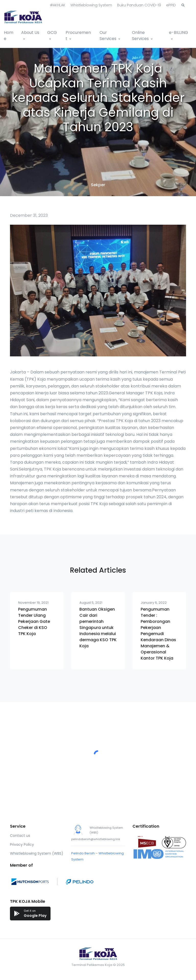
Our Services (108, 36)
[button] (183, 5)
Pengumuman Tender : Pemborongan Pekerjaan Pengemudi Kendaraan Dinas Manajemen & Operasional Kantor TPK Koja (158, 634)
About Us (30, 32)
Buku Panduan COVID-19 (139, 5)
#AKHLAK (58, 5)
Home (9, 36)
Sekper (98, 185)
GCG (52, 32)
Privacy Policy (22, 844)
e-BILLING (179, 32)
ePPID (171, 5)
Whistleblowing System (91, 5)
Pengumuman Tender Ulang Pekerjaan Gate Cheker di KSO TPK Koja (34, 621)
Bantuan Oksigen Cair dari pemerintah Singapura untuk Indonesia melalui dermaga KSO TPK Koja (98, 628)
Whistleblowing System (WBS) (37, 853)
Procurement (78, 36)
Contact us (20, 836)
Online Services (140, 36)
